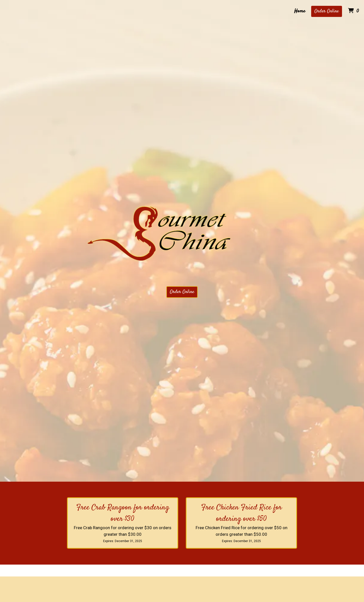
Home (300, 11)
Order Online (327, 11)
